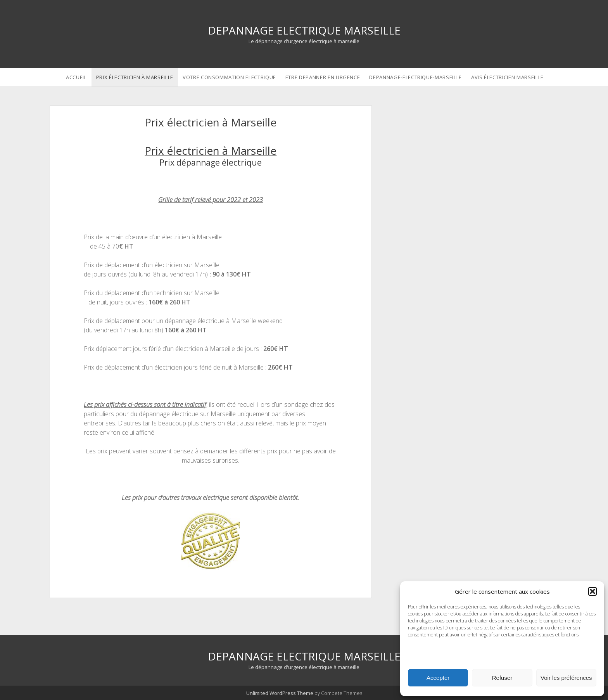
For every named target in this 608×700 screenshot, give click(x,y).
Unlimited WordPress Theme (280, 693)
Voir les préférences (566, 678)
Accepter (438, 678)
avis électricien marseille (507, 77)
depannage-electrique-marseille (415, 77)
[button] (592, 591)
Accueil (76, 77)
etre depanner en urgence (323, 77)
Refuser (502, 678)
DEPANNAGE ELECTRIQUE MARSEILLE (304, 30)
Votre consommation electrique (229, 77)
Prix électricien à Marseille (135, 77)
